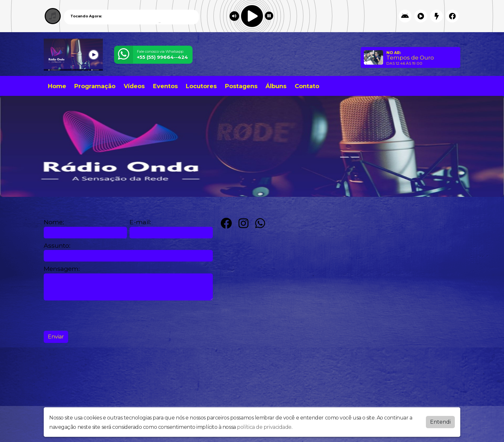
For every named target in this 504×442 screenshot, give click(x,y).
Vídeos (134, 86)
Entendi (440, 422)
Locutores (201, 86)
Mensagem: (62, 269)
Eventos (165, 86)
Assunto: (57, 246)
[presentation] (93, 316)
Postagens (241, 86)
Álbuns (276, 86)
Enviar (56, 337)
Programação (95, 86)
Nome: (54, 222)
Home (57, 86)
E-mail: (140, 222)
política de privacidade (264, 427)
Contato (307, 86)
